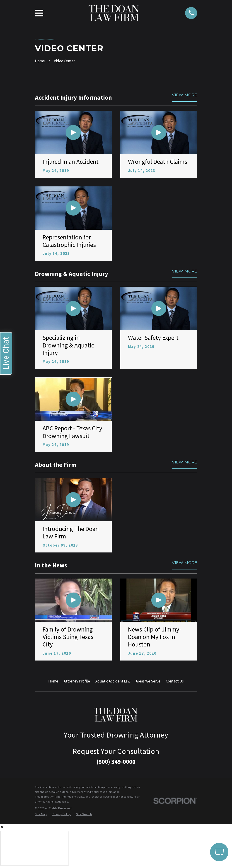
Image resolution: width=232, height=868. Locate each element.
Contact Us (175, 681)
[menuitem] (41, 814)
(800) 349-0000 (116, 762)
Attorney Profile (77, 681)
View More (185, 95)
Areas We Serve (148, 681)
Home (53, 681)
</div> (34, 848)
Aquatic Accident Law (113, 681)
